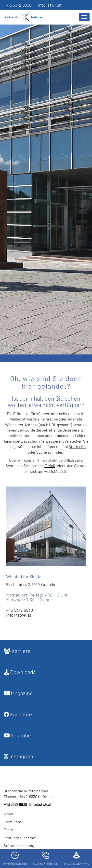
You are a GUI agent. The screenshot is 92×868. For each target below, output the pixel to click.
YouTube (17, 735)
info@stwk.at (49, 5)
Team (8, 830)
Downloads (20, 672)
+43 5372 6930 (18, 5)
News (8, 814)
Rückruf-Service (45, 858)
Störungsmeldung (19, 846)
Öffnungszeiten (15, 858)
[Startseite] (26, 17)
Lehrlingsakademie (20, 838)
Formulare (12, 822)
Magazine (18, 693)
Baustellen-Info (76, 858)
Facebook (18, 714)
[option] (46, 188)
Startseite (77, 446)
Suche (42, 452)
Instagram (18, 756)
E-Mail (50, 466)
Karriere (17, 651)
